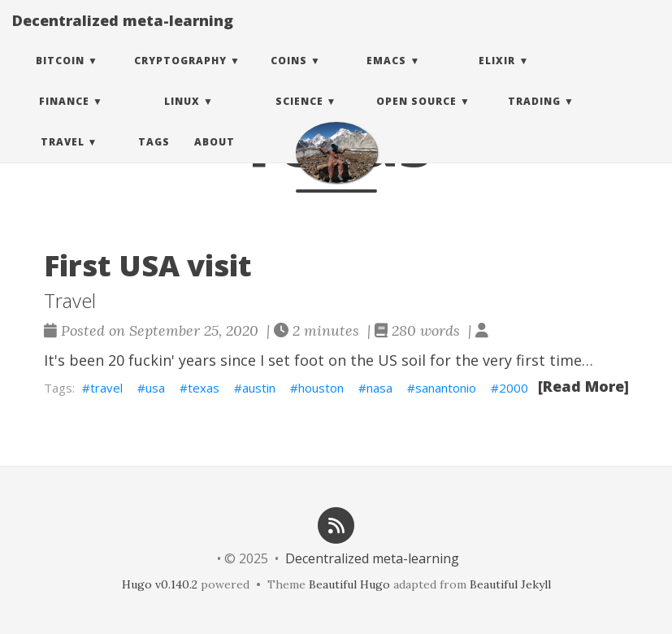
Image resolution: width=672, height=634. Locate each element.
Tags (154, 158)
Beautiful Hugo (349, 584)
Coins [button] (289, 77)
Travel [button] (63, 158)
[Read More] (583, 386)
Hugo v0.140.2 (160, 584)
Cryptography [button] (180, 77)
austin (259, 388)
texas (204, 388)
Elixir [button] (497, 77)
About (215, 158)
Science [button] (299, 117)
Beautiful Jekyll (510, 584)
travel (106, 388)
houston (321, 388)
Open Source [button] (416, 117)
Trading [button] (534, 117)
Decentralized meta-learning (123, 37)
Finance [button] (64, 117)
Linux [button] (182, 117)
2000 (514, 388)
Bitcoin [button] (60, 77)
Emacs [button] (386, 77)
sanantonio (446, 388)
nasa (379, 388)
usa (155, 388)
